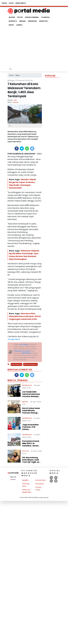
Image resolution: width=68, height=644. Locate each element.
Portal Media (24, 344)
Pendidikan (32, 21)
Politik (26, 451)
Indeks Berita (21, 3)
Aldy (15, 100)
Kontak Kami (41, 480)
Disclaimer (40, 484)
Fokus (11, 3)
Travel (4, 3)
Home (12, 17)
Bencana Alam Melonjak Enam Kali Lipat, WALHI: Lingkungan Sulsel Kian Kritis (25, 316)
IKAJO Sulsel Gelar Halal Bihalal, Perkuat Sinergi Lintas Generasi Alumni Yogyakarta (32, 413)
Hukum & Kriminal (32, 17)
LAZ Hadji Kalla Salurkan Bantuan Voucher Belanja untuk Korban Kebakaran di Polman (31, 397)
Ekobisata (13, 21)
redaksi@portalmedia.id (22, 351)
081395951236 (26, 353)
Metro (11, 25)
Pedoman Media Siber (27, 491)
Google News (14, 339)
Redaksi (15, 102)
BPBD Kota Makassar (30, 364)
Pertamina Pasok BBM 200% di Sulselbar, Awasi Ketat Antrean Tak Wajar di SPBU (31, 446)
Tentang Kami (26, 485)
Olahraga (45, 17)
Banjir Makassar (16, 364)
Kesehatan (43, 21)
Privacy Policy (38, 488)
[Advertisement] (25, 47)
